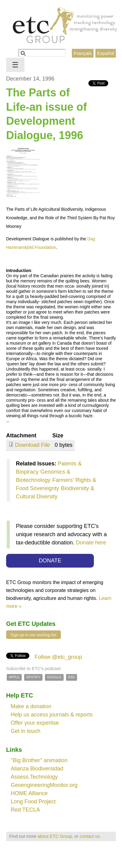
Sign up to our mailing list (33, 635)
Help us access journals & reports (52, 715)
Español (106, 53)
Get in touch (26, 731)
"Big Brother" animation (39, 760)
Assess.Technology (34, 777)
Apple (14, 677)
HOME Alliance (29, 793)
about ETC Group (55, 836)
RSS (72, 677)
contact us (90, 836)
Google (54, 677)
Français (83, 53)
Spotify (33, 677)
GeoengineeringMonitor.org (44, 785)
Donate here (91, 543)
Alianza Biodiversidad (37, 769)
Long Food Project (33, 802)
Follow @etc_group (58, 657)
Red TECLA (25, 810)
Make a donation (31, 706)
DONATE (50, 561)
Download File (32, 445)
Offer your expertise (35, 723)
